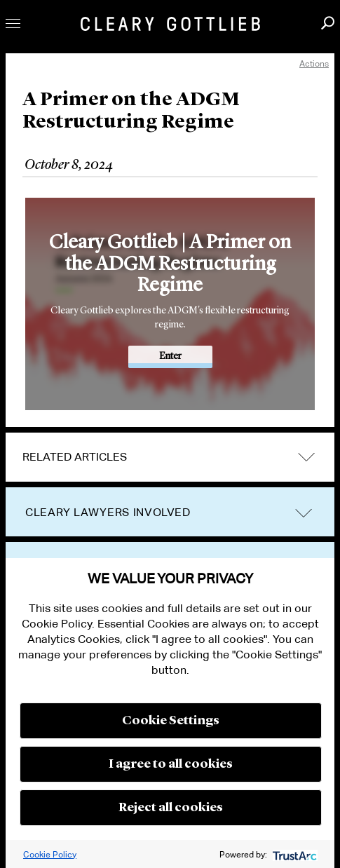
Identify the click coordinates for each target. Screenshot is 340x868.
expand (306, 457)
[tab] (170, 457)
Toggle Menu (13, 23)
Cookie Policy (50, 854)
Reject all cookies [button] (171, 808)
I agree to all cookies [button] (171, 764)
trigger (304, 513)
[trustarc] (293, 854)
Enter (170, 356)
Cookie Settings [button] (171, 721)
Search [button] (328, 23)
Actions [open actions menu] (314, 63)
